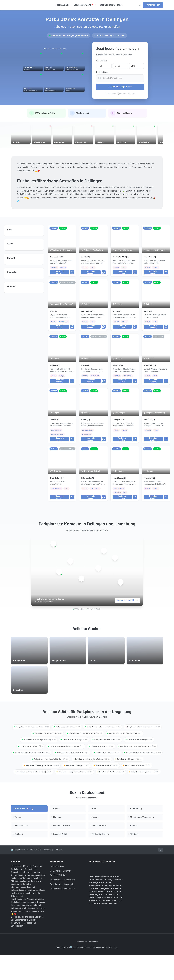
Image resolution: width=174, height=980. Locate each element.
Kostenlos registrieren (120, 87)
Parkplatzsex (62, 5)
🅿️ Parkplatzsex (17, 875)
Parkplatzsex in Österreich (62, 910)
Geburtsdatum (102, 61)
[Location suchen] (140, 5)
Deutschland (31, 875)
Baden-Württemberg (45, 875)
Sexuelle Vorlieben (58, 901)
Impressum (94, 967)
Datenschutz (81, 967)
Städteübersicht (57, 892)
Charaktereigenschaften (61, 896)
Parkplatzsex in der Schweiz (63, 914)
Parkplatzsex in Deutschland (63, 905)
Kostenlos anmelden (127, 608)
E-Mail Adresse (102, 72)
